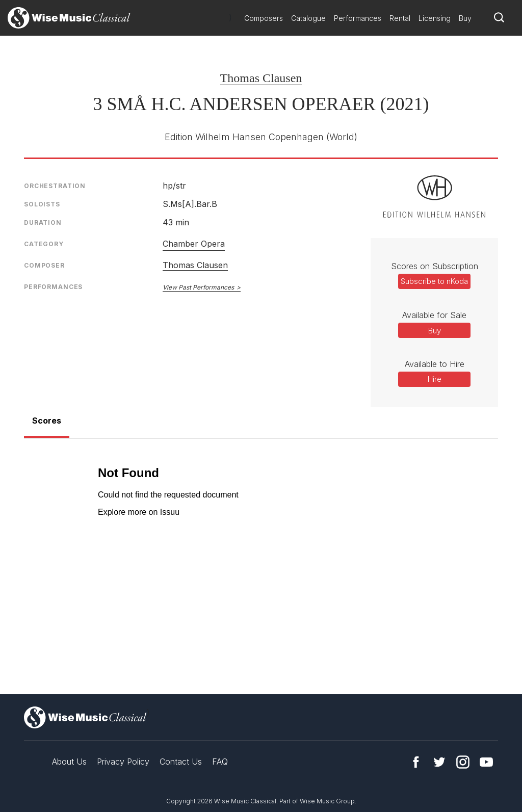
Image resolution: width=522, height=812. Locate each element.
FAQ (220, 762)
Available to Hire (435, 364)
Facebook (416, 762)
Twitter (439, 762)
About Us (69, 762)
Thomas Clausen (261, 78)
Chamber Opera (194, 244)
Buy (465, 18)
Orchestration (55, 186)
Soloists (42, 204)
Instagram (463, 762)
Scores (47, 421)
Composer (44, 265)
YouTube (486, 762)
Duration (43, 222)
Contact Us (181, 762)
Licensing (435, 18)
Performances (358, 18)
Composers (264, 18)
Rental (400, 18)
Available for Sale (434, 315)
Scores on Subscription (435, 266)
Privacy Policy (123, 762)
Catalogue (308, 18)
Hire (435, 379)
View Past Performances (198, 287)
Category (44, 244)
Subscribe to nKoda (434, 281)
